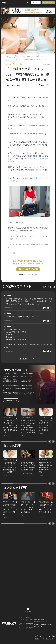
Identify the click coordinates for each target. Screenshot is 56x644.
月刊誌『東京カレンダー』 (40, 619)
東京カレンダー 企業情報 (22, 628)
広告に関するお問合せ (22, 624)
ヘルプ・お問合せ (22, 620)
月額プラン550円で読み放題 (28, 269)
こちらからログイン (31, 274)
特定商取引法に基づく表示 (30, 628)
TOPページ (21, 617)
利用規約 (28, 617)
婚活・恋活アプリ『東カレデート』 (42, 622)
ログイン (36, 3)
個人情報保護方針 (30, 620)
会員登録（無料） (48, 3)
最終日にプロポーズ (38, 170)
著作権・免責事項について (30, 624)
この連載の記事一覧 (11, 400)
